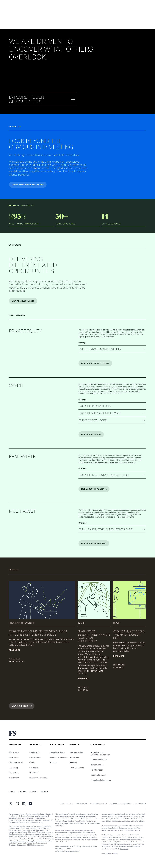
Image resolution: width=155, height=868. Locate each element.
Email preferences (98, 775)
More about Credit (91, 434)
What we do (14, 757)
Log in (12, 791)
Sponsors (54, 762)
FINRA (73, 851)
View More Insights (22, 706)
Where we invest (16, 762)
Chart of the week (77, 768)
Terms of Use (81, 804)
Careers (22, 791)
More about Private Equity (95, 363)
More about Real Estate (94, 489)
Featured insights (77, 752)
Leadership (14, 768)
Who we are (14, 752)
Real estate (34, 768)
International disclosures (101, 780)
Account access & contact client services (100, 753)
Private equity (35, 757)
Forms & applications (99, 760)
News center (14, 778)
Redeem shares (97, 765)
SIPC (78, 851)
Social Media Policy (99, 804)
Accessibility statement (121, 804)
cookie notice (140, 804)
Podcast (73, 762)
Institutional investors (59, 757)
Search (44, 791)
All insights (75, 757)
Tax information (97, 770)
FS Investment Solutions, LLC (111, 826)
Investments (34, 752)
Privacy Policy (67, 804)
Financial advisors (57, 752)
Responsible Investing (38, 778)
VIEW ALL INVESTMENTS (23, 301)
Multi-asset (34, 773)
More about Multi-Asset (94, 543)
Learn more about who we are (28, 185)
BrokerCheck (124, 849)
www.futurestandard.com (40, 833)
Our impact (14, 773)
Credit (32, 762)
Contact (33, 791)
